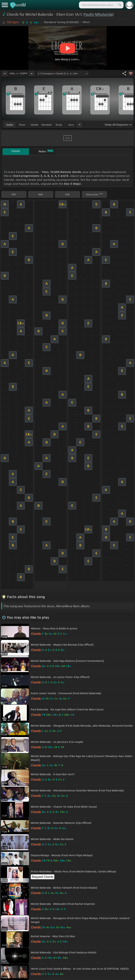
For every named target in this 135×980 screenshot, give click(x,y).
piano (22, 125)
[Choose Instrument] (80, 125)
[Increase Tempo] (32, 73)
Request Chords (43, 877)
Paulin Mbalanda (98, 14)
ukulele (34, 125)
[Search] (120, 5)
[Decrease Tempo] (5, 73)
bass (71, 125)
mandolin (47, 125)
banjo (59, 125)
